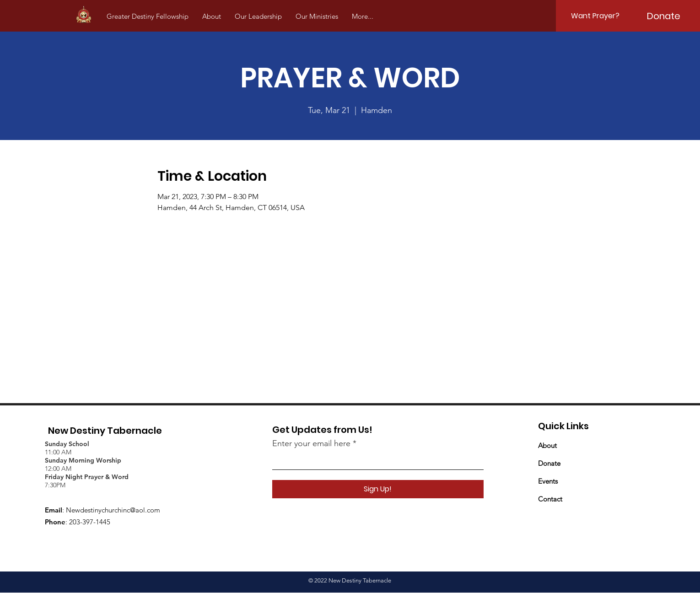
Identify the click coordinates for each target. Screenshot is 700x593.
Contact (550, 499)
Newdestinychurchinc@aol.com (113, 510)
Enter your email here (311, 443)
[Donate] (664, 16)
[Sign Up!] (378, 489)
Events (548, 481)
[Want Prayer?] (595, 16)
